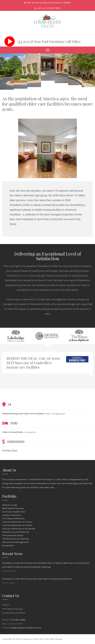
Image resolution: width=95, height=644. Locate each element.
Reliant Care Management (16, 542)
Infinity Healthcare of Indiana (17, 525)
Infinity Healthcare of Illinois (17, 522)
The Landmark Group (13, 535)
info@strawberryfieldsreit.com (26, 628)
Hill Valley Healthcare (13, 518)
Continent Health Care (14, 512)
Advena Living (9, 505)
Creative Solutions (12, 515)
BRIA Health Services (13, 508)
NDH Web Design (54, 639)
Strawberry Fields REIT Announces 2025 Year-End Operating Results (37, 579)
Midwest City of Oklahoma (16, 532)
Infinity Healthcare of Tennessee (19, 529)
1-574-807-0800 (18, 620)
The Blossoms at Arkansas (16, 539)
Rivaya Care (8, 545)
